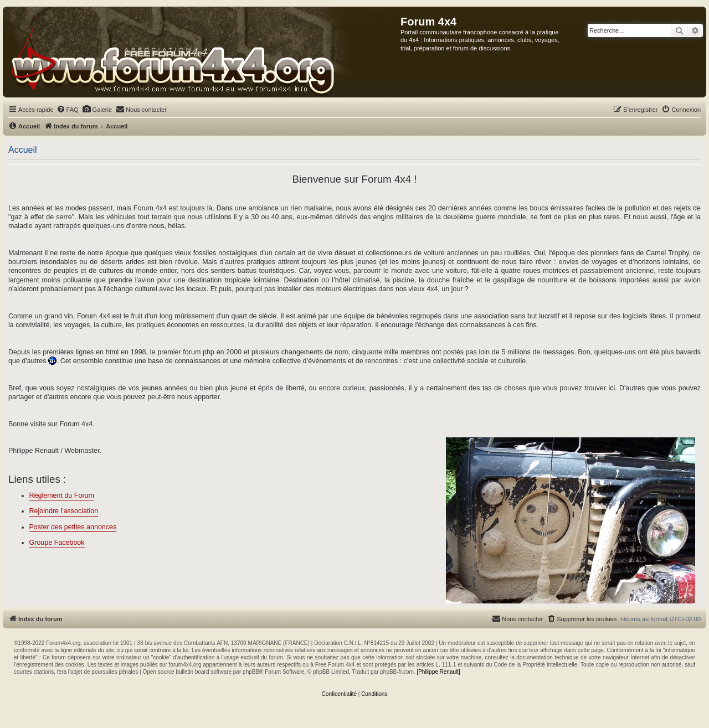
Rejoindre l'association (64, 511)
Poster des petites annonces (73, 527)
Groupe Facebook (57, 543)
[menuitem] (68, 110)
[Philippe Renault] (438, 672)
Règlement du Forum (62, 495)
